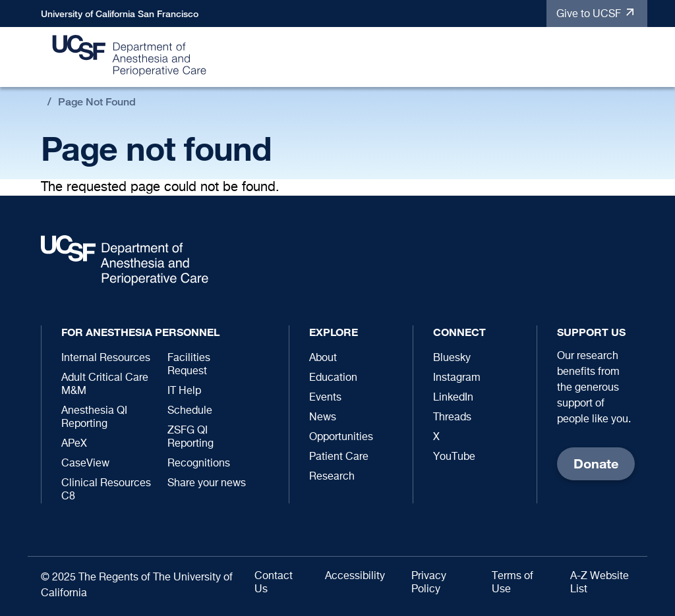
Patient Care (339, 457)
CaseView (85, 464)
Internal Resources (106, 358)
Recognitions (199, 464)
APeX (74, 444)
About (323, 358)
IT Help (184, 391)
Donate (596, 463)
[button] (631, 58)
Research (332, 477)
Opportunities (341, 437)
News (323, 418)
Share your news (207, 484)
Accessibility (355, 576)
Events (325, 398)
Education (333, 378)
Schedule (190, 411)
